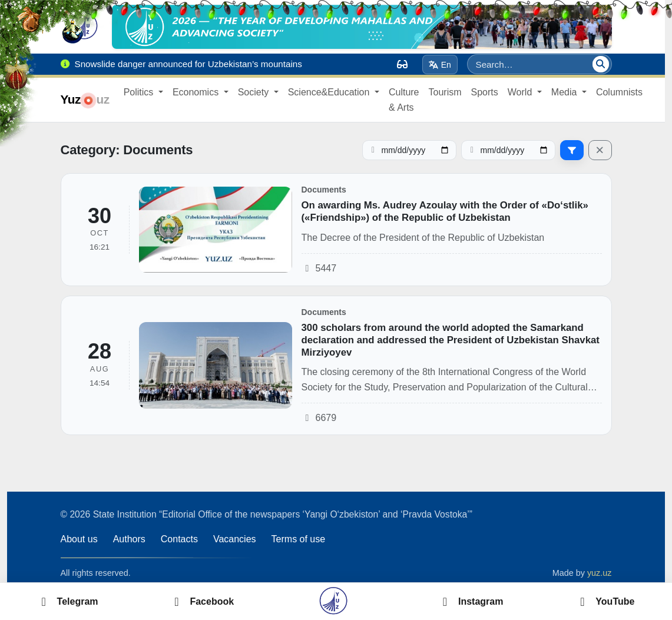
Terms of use (299, 539)
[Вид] (402, 64)
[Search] (601, 64)
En (440, 65)
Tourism (445, 92)
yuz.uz (600, 573)
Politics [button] (140, 92)
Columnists (619, 92)
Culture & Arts (404, 100)
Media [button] (565, 92)
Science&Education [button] (330, 92)
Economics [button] (197, 92)
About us (79, 539)
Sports (485, 92)
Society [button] (255, 92)
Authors (129, 539)
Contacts (179, 539)
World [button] (521, 92)
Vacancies (235, 539)
